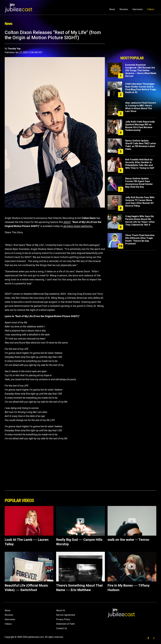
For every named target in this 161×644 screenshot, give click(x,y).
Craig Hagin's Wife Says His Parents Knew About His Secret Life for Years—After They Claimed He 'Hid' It (140, 221)
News (112, 9)
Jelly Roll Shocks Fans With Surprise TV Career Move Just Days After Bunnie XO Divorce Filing (140, 202)
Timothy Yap (14, 49)
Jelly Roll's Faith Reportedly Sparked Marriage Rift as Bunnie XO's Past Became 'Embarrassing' (140, 126)
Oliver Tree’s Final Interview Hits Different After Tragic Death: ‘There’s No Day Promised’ (140, 239)
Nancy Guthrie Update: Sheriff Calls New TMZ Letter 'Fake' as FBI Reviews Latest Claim (141, 145)
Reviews (124, 9)
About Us (61, 610)
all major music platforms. (78, 226)
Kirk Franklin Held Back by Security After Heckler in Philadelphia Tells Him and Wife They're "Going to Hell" (140, 164)
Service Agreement (66, 615)
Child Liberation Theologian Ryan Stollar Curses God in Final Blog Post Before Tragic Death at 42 (141, 88)
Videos (151, 9)
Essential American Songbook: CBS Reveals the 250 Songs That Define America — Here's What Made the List (141, 70)
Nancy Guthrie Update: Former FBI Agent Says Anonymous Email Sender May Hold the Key (139, 183)
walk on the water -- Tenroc (128, 540)
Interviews (138, 9)
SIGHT (67, 222)
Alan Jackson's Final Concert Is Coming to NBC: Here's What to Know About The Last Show (141, 107)
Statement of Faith (65, 624)
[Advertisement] (132, 42)
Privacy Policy (63, 619)
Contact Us (62, 628)
